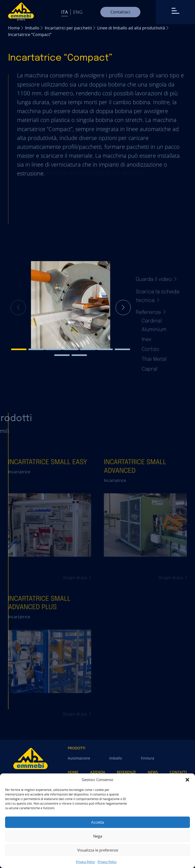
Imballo (32, 28)
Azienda (98, 772)
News (153, 772)
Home (14, 28)
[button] (187, 780)
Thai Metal (154, 359)
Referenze (126, 772)
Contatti (178, 772)
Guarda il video (156, 279)
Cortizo (150, 349)
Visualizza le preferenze (98, 850)
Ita (64, 12)
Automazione (79, 758)
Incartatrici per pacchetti (68, 28)
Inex (147, 340)
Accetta (97, 822)
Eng (78, 12)
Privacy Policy (85, 862)
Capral (150, 369)
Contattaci (120, 12)
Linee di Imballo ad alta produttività (131, 28)
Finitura (148, 758)
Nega (98, 836)
